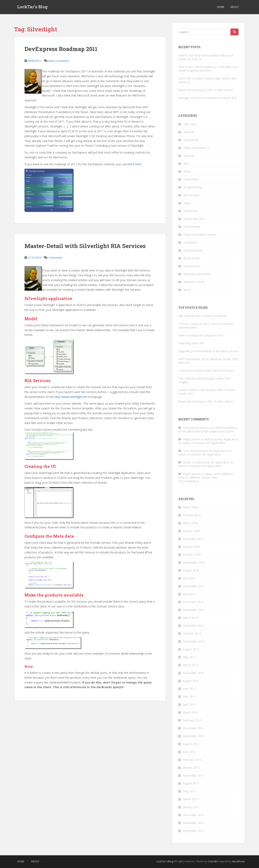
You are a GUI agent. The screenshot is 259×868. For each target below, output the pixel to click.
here (138, 164)
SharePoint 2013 (194, 219)
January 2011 (191, 807)
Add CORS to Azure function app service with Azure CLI (208, 80)
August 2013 (191, 681)
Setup (187, 203)
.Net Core (190, 124)
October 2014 (192, 633)
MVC (187, 164)
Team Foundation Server (200, 235)
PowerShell (191, 179)
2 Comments (55, 258)
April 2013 (189, 704)
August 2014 (191, 649)
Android (189, 132)
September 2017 (194, 586)
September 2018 (194, 562)
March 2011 (191, 799)
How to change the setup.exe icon (201, 335)
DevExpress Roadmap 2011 (61, 49)
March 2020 (191, 523)
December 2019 (193, 539)
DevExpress (191, 140)
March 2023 (191, 507)
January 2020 (191, 531)
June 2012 (189, 752)
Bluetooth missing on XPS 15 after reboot (206, 90)
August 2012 (191, 744)
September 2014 (194, 641)
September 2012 (194, 736)
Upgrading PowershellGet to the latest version (208, 351)
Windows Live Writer (197, 274)
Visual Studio (192, 258)
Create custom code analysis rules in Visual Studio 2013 (206, 392)
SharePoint (191, 211)
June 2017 (189, 594)
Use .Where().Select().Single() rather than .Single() (205, 380)
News (187, 171)
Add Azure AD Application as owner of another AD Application (208, 441)
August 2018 (191, 570)
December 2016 (193, 602)
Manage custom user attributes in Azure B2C (208, 98)
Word (187, 290)
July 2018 (189, 578)
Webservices (192, 266)
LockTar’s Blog (32, 7)
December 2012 (193, 728)
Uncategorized (193, 250)
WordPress (238, 861)
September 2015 (194, 610)
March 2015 (191, 618)
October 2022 (192, 515)
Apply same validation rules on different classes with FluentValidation (206, 477)
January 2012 (191, 768)
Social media (192, 227)
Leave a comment (58, 61)
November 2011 (193, 775)
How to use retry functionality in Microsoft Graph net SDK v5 (206, 57)
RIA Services (192, 195)
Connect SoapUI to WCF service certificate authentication (206, 326)
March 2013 (191, 712)
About (235, 7)
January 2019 (191, 547)
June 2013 (189, 689)
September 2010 (194, 831)
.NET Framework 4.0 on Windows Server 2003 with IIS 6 (208, 361)
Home (221, 7)
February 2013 (192, 720)
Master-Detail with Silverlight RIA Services (85, 246)
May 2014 (189, 657)
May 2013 (189, 697)
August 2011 (191, 783)
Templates (191, 242)
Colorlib (212, 861)
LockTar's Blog (165, 861)
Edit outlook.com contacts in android (202, 316)
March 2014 (191, 665)
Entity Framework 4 (196, 148)
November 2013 (193, 673)
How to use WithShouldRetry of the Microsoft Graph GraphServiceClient (208, 69)
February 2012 (192, 760)
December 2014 (193, 626)
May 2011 (189, 791)
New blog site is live (191, 343)
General (189, 156)
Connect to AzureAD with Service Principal (206, 370)
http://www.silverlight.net (71, 397)
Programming (193, 187)
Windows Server (194, 282)
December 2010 (193, 815)
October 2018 (192, 555)
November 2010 (193, 823)
